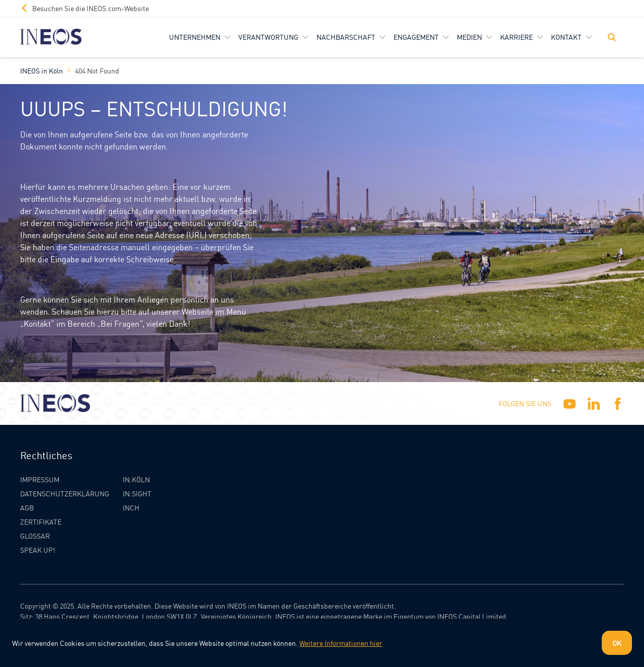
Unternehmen (195, 37)
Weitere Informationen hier (341, 643)
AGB (27, 507)
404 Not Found (97, 70)
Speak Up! (37, 550)
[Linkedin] (594, 404)
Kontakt (566, 37)
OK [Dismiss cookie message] (617, 643)
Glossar (35, 536)
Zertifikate (41, 522)
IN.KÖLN (136, 479)
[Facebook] (618, 404)
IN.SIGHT (137, 493)
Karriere (516, 37)
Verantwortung (268, 37)
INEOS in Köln (42, 70)
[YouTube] (570, 404)
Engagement (416, 37)
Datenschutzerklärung (65, 493)
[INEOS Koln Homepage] (51, 37)
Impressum (40, 479)
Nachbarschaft (346, 37)
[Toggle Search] (612, 37)
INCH (131, 507)
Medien (469, 37)
